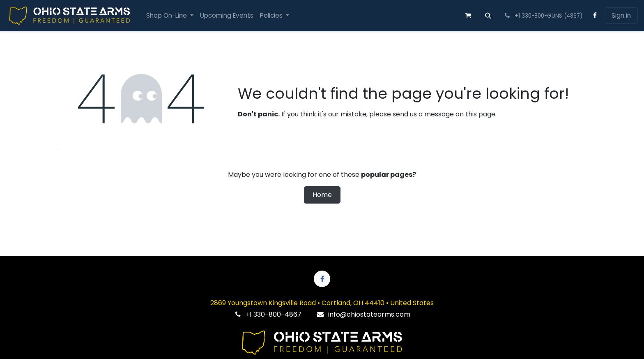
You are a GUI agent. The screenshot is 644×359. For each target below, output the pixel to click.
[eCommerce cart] (468, 16)
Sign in (621, 15)
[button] (488, 16)
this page (480, 114)
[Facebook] (595, 16)
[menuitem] (170, 16)
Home (322, 195)
